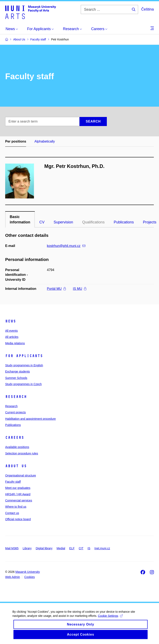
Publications (124, 222)
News (11, 321)
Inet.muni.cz (102, 548)
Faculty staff (13, 482)
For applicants (24, 356)
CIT (81, 548)
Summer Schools (16, 378)
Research (16, 397)
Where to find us (16, 507)
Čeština (148, 9)
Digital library (44, 548)
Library (27, 548)
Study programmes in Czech (23, 384)
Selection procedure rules (22, 453)
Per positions (16, 141)
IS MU (79, 289)
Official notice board (18, 519)
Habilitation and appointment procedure (30, 419)
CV (42, 222)
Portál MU (56, 289)
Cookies (30, 577)
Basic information (20, 219)
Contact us (12, 513)
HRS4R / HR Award (18, 494)
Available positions (17, 447)
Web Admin (13, 577)
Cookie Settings (110, 619)
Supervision (63, 222)
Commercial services (19, 500)
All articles (12, 337)
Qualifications (93, 222)
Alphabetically (45, 141)
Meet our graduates (18, 488)
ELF (72, 548)
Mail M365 (12, 548)
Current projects (16, 412)
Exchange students (17, 372)
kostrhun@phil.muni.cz (66, 246)
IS (89, 548)
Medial (61, 548)
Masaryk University (28, 572)
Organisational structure (21, 475)
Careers (15, 438)
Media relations (15, 343)
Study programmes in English (24, 365)
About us (16, 466)
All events (11, 331)
